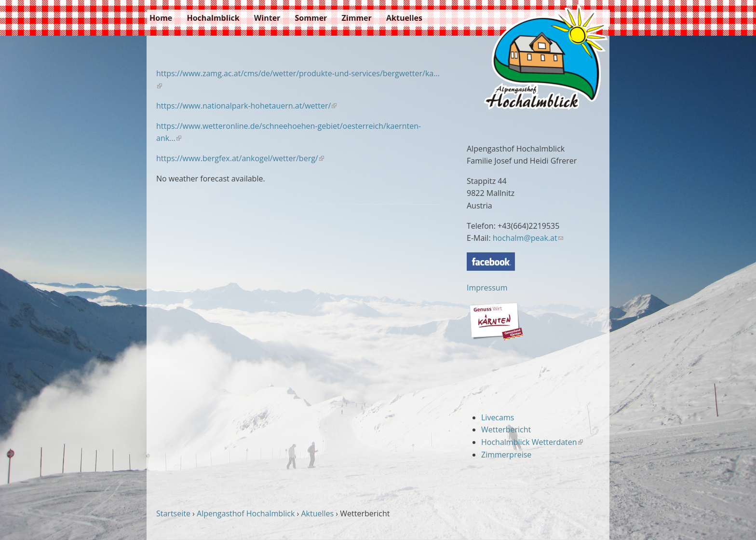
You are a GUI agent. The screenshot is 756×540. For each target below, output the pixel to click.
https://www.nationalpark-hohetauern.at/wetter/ (246, 106)
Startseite (173, 513)
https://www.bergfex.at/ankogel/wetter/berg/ (240, 158)
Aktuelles (404, 18)
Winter (267, 18)
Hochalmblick (213, 18)
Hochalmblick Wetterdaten (532, 442)
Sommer (311, 18)
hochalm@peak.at (528, 238)
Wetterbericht (506, 429)
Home (161, 18)
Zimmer (357, 18)
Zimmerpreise (506, 455)
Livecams (498, 417)
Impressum (487, 288)
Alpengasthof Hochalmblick (246, 513)
